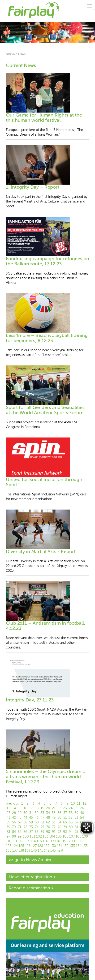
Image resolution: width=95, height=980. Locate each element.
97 (8, 836)
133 (72, 846)
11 (79, 804)
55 (8, 822)
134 (79, 846)
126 (28, 846)
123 (9, 846)
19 (42, 808)
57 (20, 822)
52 (71, 818)
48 (48, 818)
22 (59, 808)
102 (39, 836)
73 (31, 827)
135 (85, 846)
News (22, 54)
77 (54, 827)
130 (53, 846)
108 (78, 836)
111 (15, 841)
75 (42, 827)
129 (47, 846)
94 (71, 832)
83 (8, 832)
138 (21, 851)
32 (37, 813)
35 (54, 813)
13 (8, 808)
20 (48, 808)
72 (25, 827)
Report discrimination (29, 888)
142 (47, 851)
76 (48, 827)
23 (65, 808)
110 (9, 841)
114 (33, 841)
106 (65, 836)
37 (65, 813)
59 (31, 822)
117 (51, 841)
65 (65, 822)
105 (59, 836)
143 (53, 851)
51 (65, 818)
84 (14, 832)
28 (14, 813)
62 (48, 822)
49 (54, 818)
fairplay (11, 54)
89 (42, 832)
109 (85, 836)
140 (34, 851)
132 (66, 846)
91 (54, 832)
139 (28, 851)
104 (52, 836)
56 (14, 822)
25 (76, 808)
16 (25, 808)
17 (31, 808)
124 (15, 846)
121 (76, 841)
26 (82, 808)
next (60, 851)
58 (25, 822)
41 (8, 818)
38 (71, 813)
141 (40, 851)
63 (54, 822)
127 (34, 846)
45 (31, 818)
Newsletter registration (30, 877)
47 (42, 818)
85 (20, 832)
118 (57, 841)
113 (27, 841)
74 (37, 827)
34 (48, 813)
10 (73, 804)
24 (71, 808)
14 (14, 808)
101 (32, 836)
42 (14, 818)
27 (8, 813)
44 (25, 818)
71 (20, 827)
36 (59, 813)
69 (8, 827)
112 (21, 841)
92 (59, 832)
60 (37, 822)
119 (64, 841)
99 (20, 836)
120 (70, 841)
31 (31, 813)
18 (37, 808)
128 (40, 846)
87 (31, 832)
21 (54, 808)
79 (65, 827)
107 (72, 836)
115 (39, 841)
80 (71, 827)
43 (20, 818)
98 (14, 836)
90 (48, 832)
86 (25, 832)
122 (83, 841)
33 (42, 813)
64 (59, 822)
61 (42, 822)
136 (9, 851)
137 (15, 851)
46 (37, 818)
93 (65, 832)
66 (71, 822)
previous (12, 804)
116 (45, 841)
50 (59, 818)
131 (60, 846)
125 (21, 846)
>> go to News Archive (31, 860)
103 (46, 836)
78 (59, 827)
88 (37, 832)
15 (20, 808)
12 (84, 804)
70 (14, 827)
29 (20, 813)
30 (25, 813)
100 (26, 836)
